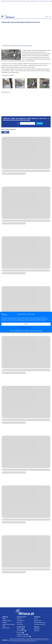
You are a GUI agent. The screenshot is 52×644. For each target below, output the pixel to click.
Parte (21, 1)
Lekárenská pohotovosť (40, 624)
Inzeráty (4, 1)
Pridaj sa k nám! (40, 1)
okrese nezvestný (13, 65)
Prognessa (37, 631)
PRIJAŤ (26, 324)
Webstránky (34, 1)
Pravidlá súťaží (6, 628)
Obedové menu (38, 621)
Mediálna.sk (37, 629)
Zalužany (30, 46)
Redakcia (5, 623)
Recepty (24, 1)
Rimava (25, 46)
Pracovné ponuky (10, 1)
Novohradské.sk (21, 621)
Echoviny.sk (20, 623)
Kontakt (46, 1)
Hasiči (22, 46)
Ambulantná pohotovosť (40, 623)
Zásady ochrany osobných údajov (36, 331)
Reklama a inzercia (7, 621)
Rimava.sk (19, 619)
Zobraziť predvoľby (26, 328)
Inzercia (36, 619)
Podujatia (17, 1)
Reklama (28, 1)
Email (18, 123)
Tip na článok (20, 624)
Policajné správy (15, 46)
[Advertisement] (26, 33)
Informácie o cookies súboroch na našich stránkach (19, 331)
